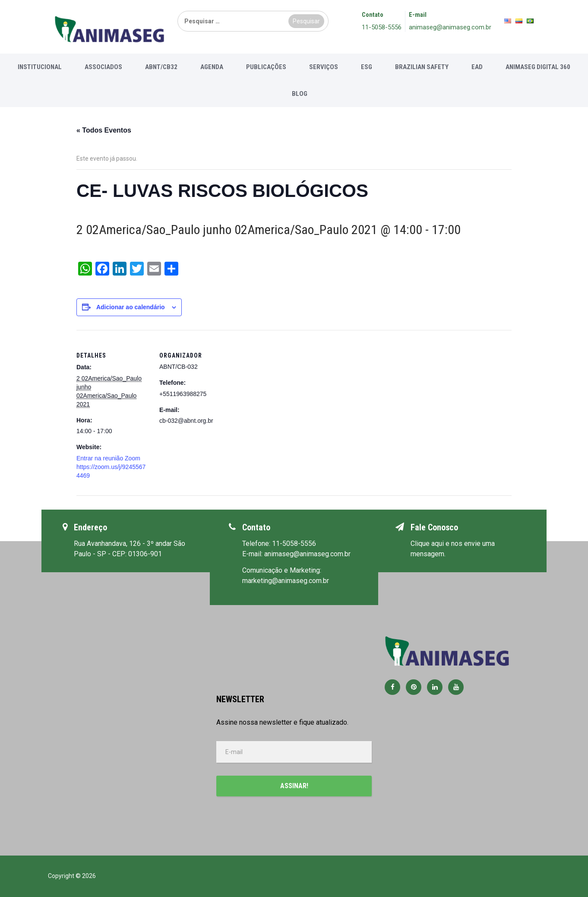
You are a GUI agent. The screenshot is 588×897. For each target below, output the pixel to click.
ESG (367, 67)
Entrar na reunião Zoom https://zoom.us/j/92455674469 (111, 467)
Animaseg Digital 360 (538, 67)
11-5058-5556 (382, 27)
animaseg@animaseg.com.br (450, 27)
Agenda (212, 67)
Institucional (40, 67)
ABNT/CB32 (161, 67)
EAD (477, 67)
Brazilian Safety (422, 67)
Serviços (324, 67)
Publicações (266, 67)
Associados (103, 67)
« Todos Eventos (104, 130)
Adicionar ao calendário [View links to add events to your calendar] (131, 307)
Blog (300, 94)
